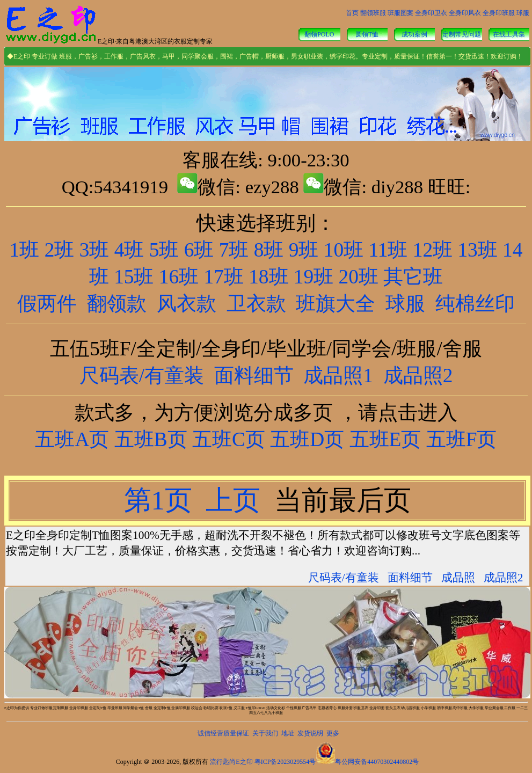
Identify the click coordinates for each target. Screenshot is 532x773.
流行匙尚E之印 (231, 762)
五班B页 (151, 439)
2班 (60, 250)
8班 (269, 250)
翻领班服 (373, 13)
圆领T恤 (367, 34)
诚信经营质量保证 (223, 733)
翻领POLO (319, 34)
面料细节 (254, 375)
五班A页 (72, 439)
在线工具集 (509, 34)
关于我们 (265, 733)
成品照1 (338, 375)
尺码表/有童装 (142, 375)
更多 (333, 733)
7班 (234, 250)
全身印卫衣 (431, 13)
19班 (314, 277)
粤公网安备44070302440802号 (377, 762)
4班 (129, 250)
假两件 (47, 304)
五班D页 (305, 439)
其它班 (413, 277)
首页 (352, 13)
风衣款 (187, 304)
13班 (477, 250)
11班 (388, 250)
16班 (179, 277)
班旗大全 (336, 304)
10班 (344, 250)
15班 (134, 277)
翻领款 (117, 304)
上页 (237, 500)
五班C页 (229, 439)
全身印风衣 (465, 13)
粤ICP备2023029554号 (285, 762)
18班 (268, 277)
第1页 (162, 500)
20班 (359, 277)
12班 (433, 250)
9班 (304, 250)
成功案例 (414, 34)
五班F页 (462, 439)
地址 (288, 733)
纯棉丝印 (475, 304)
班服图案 (400, 13)
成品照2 (418, 375)
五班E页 (382, 439)
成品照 (458, 578)
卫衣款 (256, 304)
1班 (25, 250)
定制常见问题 (462, 34)
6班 (199, 250)
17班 (224, 277)
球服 (523, 13)
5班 (164, 250)
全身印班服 (499, 13)
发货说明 (310, 733)
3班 (94, 250)
